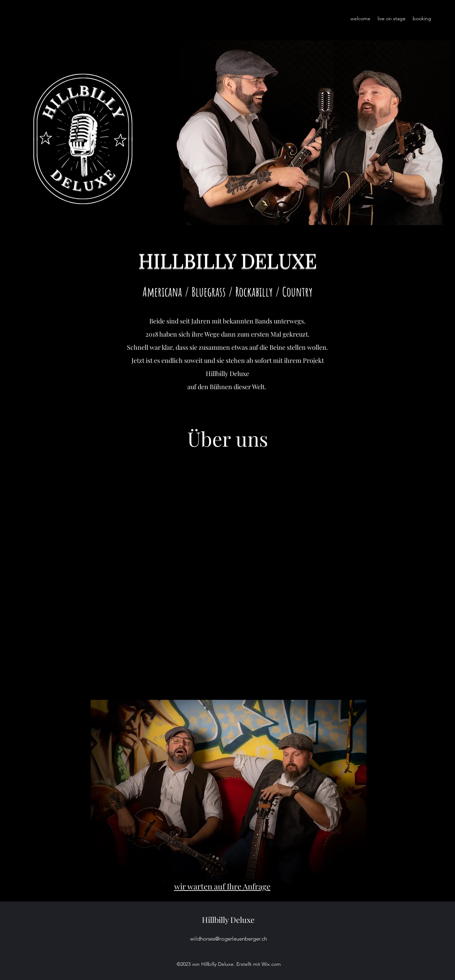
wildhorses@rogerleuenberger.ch (229, 939)
